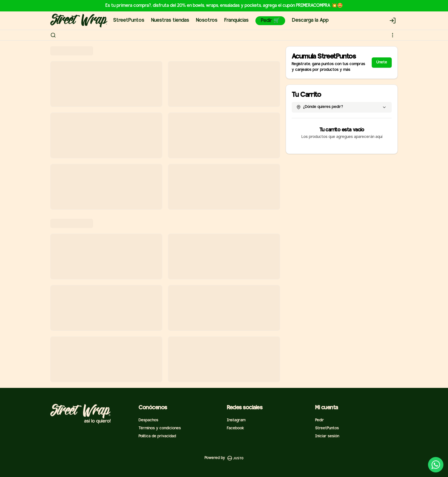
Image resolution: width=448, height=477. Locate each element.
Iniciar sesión (327, 436)
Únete (382, 62)
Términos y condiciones (160, 428)
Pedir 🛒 (270, 21)
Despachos (148, 420)
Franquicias (236, 20)
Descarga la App (310, 20)
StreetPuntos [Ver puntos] (327, 428)
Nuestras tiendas (170, 20)
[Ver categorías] (393, 35)
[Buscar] (53, 35)
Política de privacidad (157, 436)
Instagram (236, 420)
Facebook (235, 428)
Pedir (320, 420)
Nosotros (207, 20)
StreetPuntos (129, 20)
